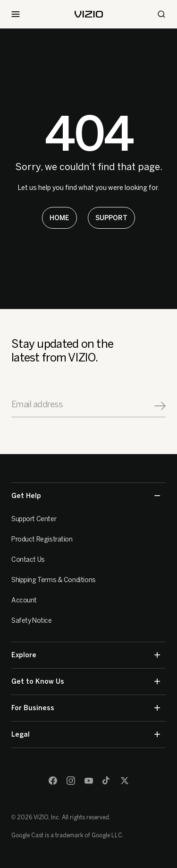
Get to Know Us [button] (86, 682)
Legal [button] (86, 735)
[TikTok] (107, 781)
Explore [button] (86, 655)
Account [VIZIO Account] (24, 600)
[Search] (161, 14)
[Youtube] (89, 781)
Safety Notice (32, 621)
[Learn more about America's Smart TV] (59, 218)
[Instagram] (71, 781)
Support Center (34, 519)
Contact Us (28, 560)
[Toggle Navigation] (16, 14)
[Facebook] (53, 781)
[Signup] (160, 406)
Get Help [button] (86, 496)
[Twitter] (125, 781)
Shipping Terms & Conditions (54, 580)
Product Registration (42, 539)
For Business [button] (86, 708)
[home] (89, 14)
